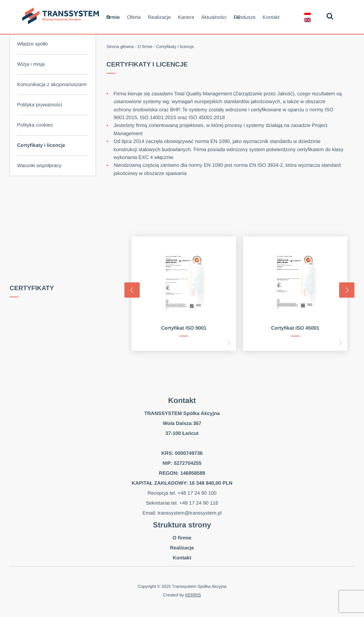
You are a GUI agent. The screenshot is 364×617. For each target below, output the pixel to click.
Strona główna (120, 47)
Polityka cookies (35, 125)
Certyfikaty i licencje (41, 145)
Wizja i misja (31, 64)
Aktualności (214, 17)
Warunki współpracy (39, 165)
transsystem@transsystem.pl (189, 513)
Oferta (134, 17)
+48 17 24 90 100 (197, 493)
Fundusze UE (244, 17)
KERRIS (193, 595)
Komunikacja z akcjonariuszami (52, 84)
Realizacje (159, 17)
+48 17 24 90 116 (199, 503)
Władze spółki (32, 44)
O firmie (113, 17)
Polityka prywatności (40, 105)
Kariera (186, 17)
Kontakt (271, 17)
